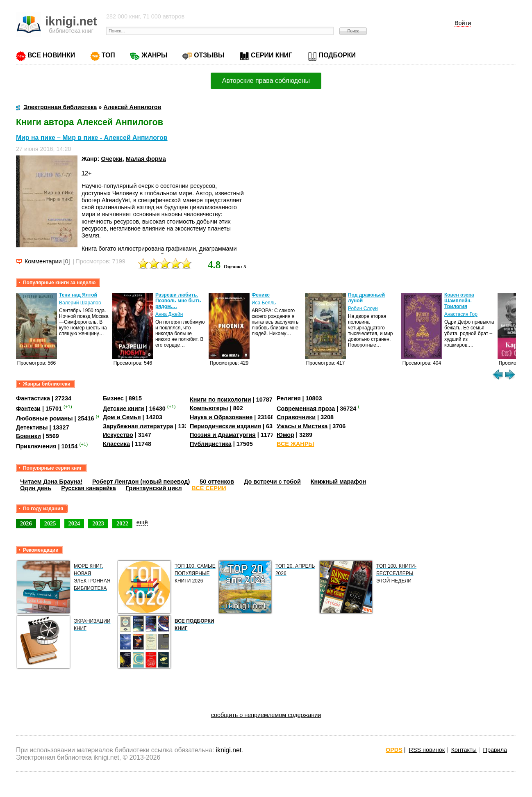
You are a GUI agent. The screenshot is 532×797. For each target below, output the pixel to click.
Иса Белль (264, 303)
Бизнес (113, 398)
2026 (26, 523)
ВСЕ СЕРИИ (209, 488)
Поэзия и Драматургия (223, 435)
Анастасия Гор (461, 314)
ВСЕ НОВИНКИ (51, 55)
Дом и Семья (122, 417)
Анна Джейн (169, 314)
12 (85, 173)
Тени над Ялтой (78, 295)
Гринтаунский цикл (154, 488)
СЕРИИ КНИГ (272, 55)
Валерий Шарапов (80, 303)
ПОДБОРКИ (337, 55)
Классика (116, 444)
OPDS (394, 750)
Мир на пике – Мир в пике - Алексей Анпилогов (92, 138)
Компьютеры (209, 408)
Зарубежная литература (138, 426)
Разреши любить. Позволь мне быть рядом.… (178, 301)
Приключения (36, 446)
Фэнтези (28, 408)
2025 (50, 523)
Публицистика (211, 444)
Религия (289, 398)
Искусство (118, 435)
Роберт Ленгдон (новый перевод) (141, 482)
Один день (36, 488)
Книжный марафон (339, 482)
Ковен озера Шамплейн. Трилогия (459, 301)
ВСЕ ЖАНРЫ (295, 444)
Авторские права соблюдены (266, 81)
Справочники (296, 417)
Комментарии (43, 261)
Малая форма (146, 159)
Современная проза (306, 408)
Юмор (285, 435)
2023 (98, 523)
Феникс (261, 295)
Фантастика (33, 398)
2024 (74, 523)
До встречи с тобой (272, 482)
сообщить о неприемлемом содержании (266, 715)
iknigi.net (229, 750)
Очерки (111, 159)
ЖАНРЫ (154, 55)
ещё (142, 522)
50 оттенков (217, 482)
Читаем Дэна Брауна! (51, 482)
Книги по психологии (221, 400)
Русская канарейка (89, 488)
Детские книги (124, 408)
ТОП (108, 55)
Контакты (464, 750)
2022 (122, 523)
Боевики (28, 436)
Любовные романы (44, 418)
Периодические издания (225, 426)
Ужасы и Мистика (302, 426)
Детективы (32, 427)
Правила (495, 750)
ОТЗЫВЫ (209, 55)
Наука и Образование (221, 417)
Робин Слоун (363, 308)
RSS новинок (427, 750)
